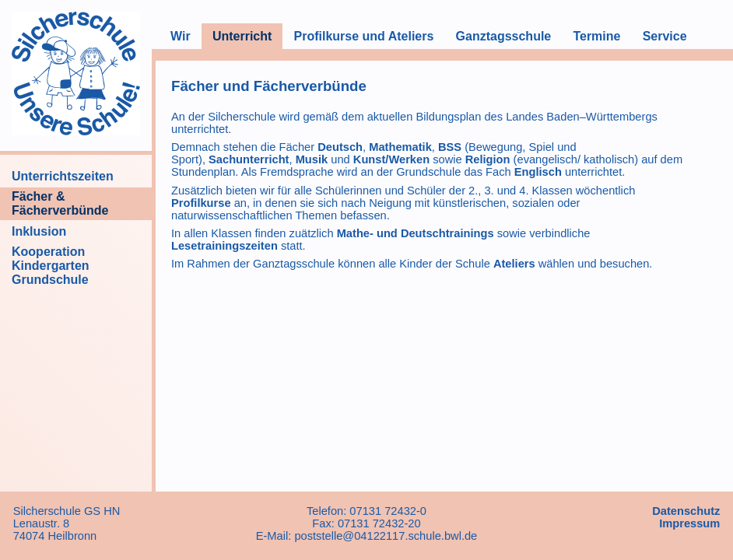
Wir (181, 36)
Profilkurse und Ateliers (363, 36)
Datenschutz (686, 511)
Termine (596, 36)
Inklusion (39, 231)
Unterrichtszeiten (63, 176)
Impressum (689, 523)
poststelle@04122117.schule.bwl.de (386, 536)
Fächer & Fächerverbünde (60, 203)
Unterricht (242, 36)
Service (665, 36)
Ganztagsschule (504, 36)
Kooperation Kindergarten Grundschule (51, 266)
